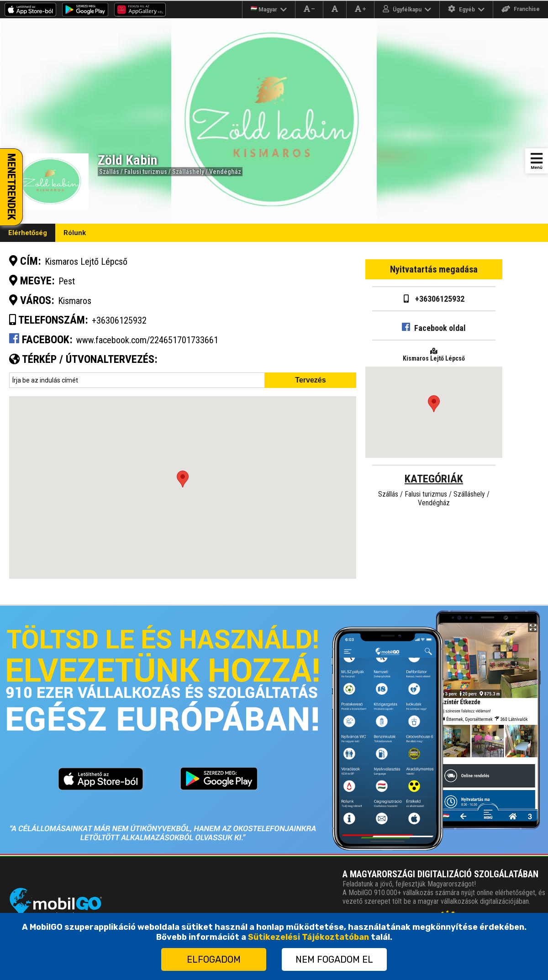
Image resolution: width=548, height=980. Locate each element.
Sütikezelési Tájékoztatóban (308, 937)
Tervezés (310, 380)
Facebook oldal (434, 328)
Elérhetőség (28, 233)
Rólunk (75, 233)
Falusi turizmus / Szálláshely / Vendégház (183, 172)
